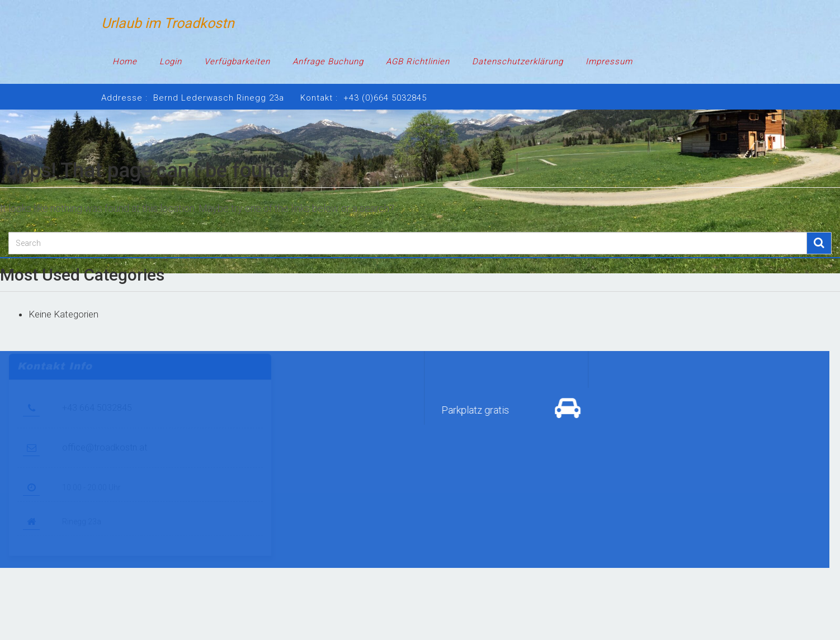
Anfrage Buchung (328, 61)
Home (125, 61)
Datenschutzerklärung (518, 61)
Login (171, 61)
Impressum (609, 61)
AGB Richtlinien (418, 61)
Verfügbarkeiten (237, 61)
